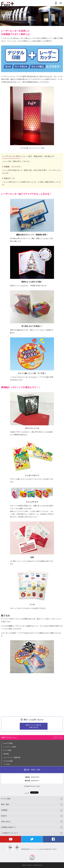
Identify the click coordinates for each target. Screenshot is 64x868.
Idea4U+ (4, 816)
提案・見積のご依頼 (33, 770)
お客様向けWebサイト (9, 827)
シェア (27, 793)
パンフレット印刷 (9, 747)
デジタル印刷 (8, 761)
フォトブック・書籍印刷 (12, 757)
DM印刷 (6, 754)
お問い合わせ (6, 822)
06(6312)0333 (35, 777)
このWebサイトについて (10, 833)
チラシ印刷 (7, 750)
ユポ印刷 (7, 764)
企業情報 (4, 810)
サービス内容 (6, 799)
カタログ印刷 (8, 743)
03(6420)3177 (35, 781)
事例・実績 (5, 804)
